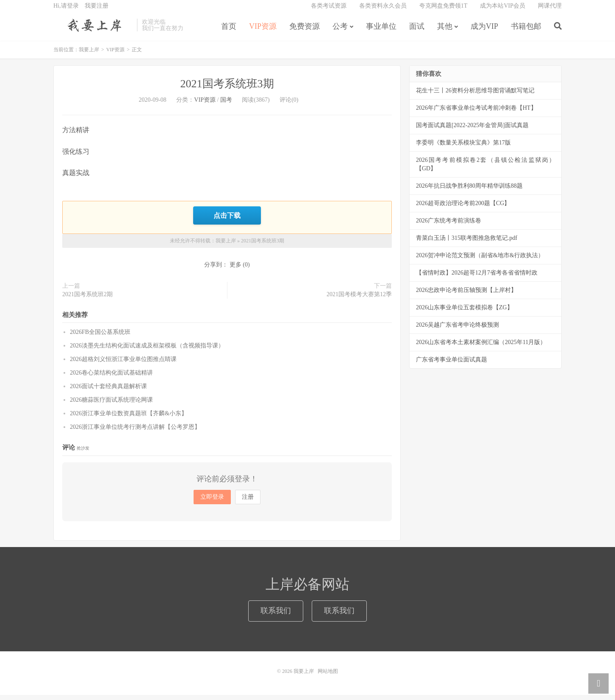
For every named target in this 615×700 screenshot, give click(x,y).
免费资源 (305, 31)
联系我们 (276, 616)
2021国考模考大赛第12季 (359, 299)
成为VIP (484, 31)
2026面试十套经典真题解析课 (108, 391)
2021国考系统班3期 (227, 90)
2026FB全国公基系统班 (100, 337)
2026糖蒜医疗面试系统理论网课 (111, 405)
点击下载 (227, 221)
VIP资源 (263, 31)
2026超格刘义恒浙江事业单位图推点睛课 (123, 364)
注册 (248, 502)
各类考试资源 (329, 11)
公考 (340, 31)
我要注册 (97, 11)
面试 (417, 31)
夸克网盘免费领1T (443, 11)
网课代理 (550, 11)
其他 (445, 31)
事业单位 (381, 31)
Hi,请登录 (66, 11)
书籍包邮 (526, 31)
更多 (235, 270)
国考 (226, 106)
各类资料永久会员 (383, 11)
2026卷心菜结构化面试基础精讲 (111, 378)
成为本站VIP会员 (503, 11)
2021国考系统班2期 (87, 299)
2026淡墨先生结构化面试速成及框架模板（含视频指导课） (147, 351)
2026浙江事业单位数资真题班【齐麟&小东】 (129, 418)
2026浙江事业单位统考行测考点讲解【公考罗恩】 (135, 432)
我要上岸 (93, 30)
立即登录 (212, 502)
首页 (229, 31)
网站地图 (328, 676)
